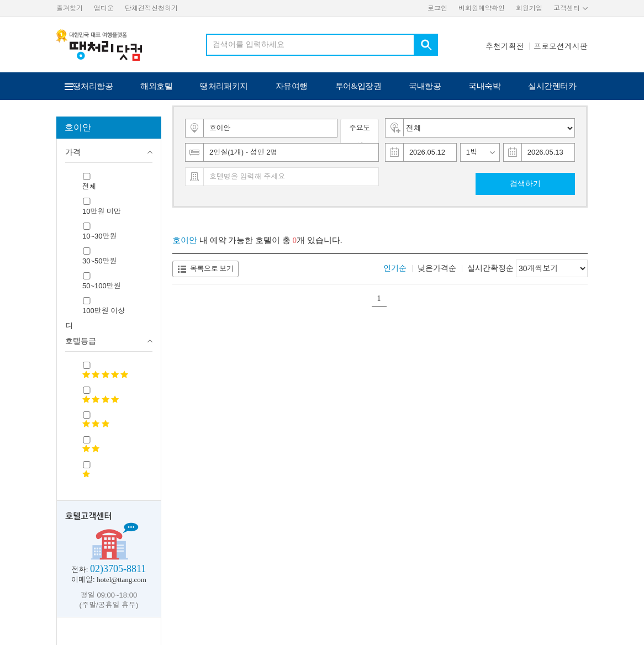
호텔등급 (81, 341)
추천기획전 (505, 46)
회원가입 (529, 8)
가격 (73, 152)
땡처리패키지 (224, 86)
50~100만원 (102, 286)
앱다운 (104, 8)
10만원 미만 (102, 211)
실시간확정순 (490, 268)
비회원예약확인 (482, 8)
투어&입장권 (358, 86)
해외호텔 (156, 86)
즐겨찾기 (70, 8)
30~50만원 (100, 261)
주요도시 (360, 137)
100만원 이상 (104, 311)
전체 (89, 186)
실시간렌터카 (552, 86)
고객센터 (567, 8)
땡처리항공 (93, 86)
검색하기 (525, 184)
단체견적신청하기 (151, 8)
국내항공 (425, 86)
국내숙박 (484, 86)
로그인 (437, 8)
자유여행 (292, 86)
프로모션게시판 (561, 46)
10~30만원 (100, 236)
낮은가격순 (437, 268)
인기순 (395, 268)
